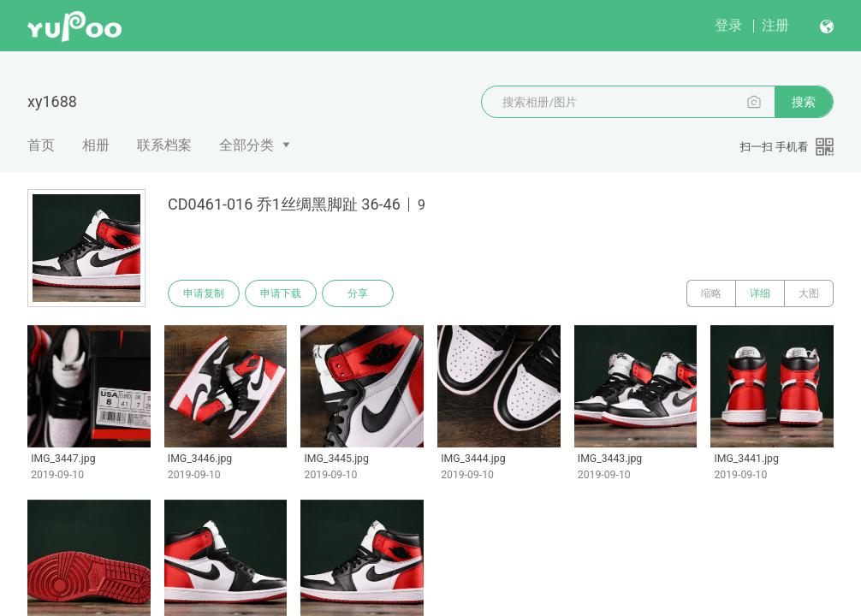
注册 (775, 25)
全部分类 (246, 145)
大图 (809, 293)
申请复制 (204, 293)
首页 (41, 145)
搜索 (804, 102)
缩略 (711, 293)
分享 (358, 293)
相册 (96, 145)
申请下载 (281, 293)
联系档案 (164, 145)
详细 (760, 293)
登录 (728, 25)
